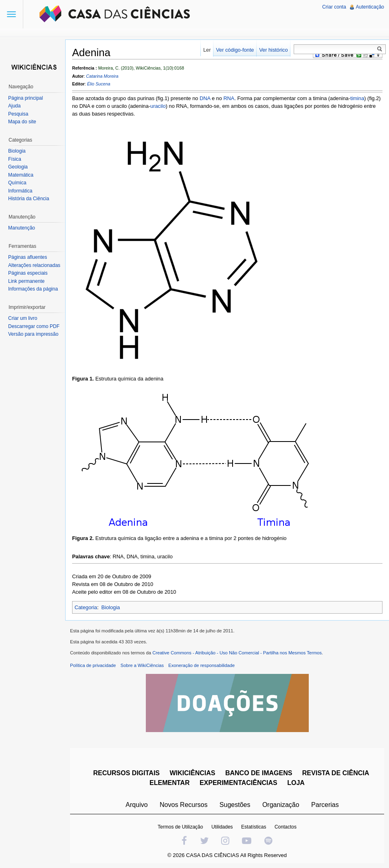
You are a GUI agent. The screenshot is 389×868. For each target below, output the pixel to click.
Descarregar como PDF (34, 326)
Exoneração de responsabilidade (201, 665)
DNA (205, 98)
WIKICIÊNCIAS (192, 773)
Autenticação (370, 7)
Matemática (21, 175)
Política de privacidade (93, 665)
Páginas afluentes (27, 257)
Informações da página (33, 289)
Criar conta (334, 7)
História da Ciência (29, 199)
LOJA (296, 783)
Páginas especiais (28, 273)
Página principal (25, 98)
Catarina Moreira (102, 76)
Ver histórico (273, 50)
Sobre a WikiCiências (142, 665)
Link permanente (26, 281)
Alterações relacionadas (34, 265)
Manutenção (22, 228)
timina (357, 98)
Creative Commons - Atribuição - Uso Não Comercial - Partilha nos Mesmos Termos (237, 653)
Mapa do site (22, 122)
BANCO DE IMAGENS (259, 773)
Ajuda (14, 106)
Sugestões (235, 805)
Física (15, 159)
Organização (281, 805)
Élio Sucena (99, 84)
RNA (229, 98)
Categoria (86, 607)
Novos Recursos (184, 805)
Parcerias (325, 805)
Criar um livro (23, 318)
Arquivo (136, 805)
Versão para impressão (33, 334)
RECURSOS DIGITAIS (126, 773)
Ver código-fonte (235, 50)
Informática (20, 191)
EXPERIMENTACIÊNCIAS (238, 783)
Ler (207, 50)
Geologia (18, 167)
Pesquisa (18, 114)
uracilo (158, 106)
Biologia (111, 607)
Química (17, 183)
